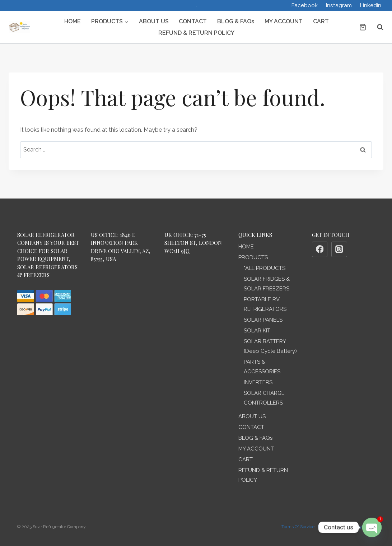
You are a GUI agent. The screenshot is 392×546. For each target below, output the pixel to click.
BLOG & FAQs (236, 21)
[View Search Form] (377, 27)
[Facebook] (320, 249)
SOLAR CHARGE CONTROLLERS (264, 398)
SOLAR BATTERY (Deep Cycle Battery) (270, 346)
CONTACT (193, 21)
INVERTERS (258, 382)
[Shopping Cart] (363, 27)
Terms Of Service (298, 527)
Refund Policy (331, 527)
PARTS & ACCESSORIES (262, 367)
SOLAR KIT (257, 331)
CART (321, 21)
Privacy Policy (361, 527)
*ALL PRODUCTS (265, 268)
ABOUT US (154, 21)
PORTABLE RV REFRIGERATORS (265, 304)
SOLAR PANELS (263, 320)
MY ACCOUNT (284, 21)
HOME (73, 21)
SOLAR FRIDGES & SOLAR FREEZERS (267, 284)
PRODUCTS (253, 257)
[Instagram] (339, 249)
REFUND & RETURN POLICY (196, 33)
